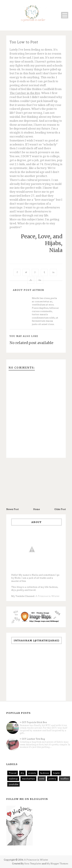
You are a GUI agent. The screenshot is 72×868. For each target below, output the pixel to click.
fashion (45, 773)
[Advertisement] (36, 483)
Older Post (60, 509)
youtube (13, 784)
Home (36, 509)
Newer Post (12, 509)
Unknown (32, 296)
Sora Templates (33, 864)
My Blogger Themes (57, 864)
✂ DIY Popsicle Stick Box (33, 722)
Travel (13, 773)
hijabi (56, 773)
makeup (13, 779)
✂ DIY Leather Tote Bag (32, 739)
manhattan (28, 779)
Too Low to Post (24, 42)
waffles (64, 779)
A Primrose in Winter (47, 596)
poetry (52, 779)
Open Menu (65, 15)
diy (22, 773)
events (32, 773)
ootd (42, 779)
